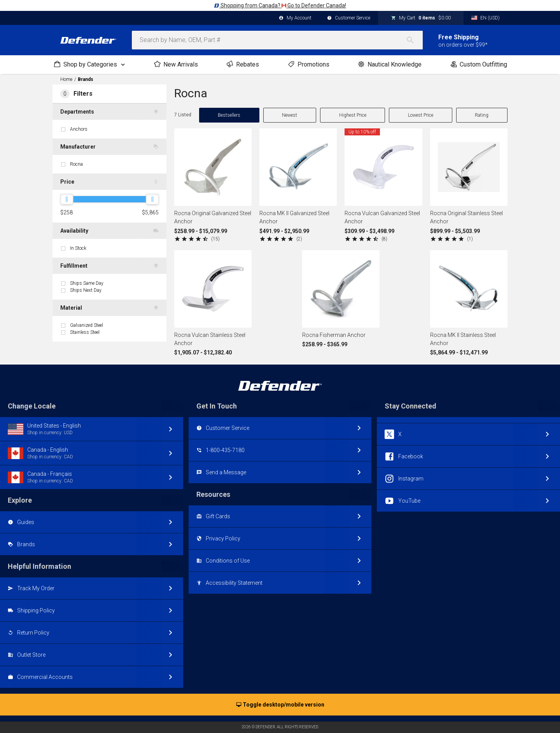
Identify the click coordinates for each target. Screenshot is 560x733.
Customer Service (349, 18)
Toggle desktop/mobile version (280, 705)
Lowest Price (421, 115)
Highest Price (353, 115)
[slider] (66, 199)
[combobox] (277, 40)
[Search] (414, 40)
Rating (482, 115)
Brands (86, 79)
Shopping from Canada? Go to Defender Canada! (280, 5)
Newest (290, 115)
